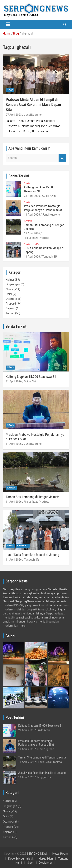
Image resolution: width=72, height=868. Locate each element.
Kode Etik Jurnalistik (21, 859)
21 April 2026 (32, 196)
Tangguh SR (50, 257)
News (10, 90)
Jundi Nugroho (33, 115)
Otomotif (12, 299)
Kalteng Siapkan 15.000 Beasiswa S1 (39, 189)
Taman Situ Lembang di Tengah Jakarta (33, 497)
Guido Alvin (49, 196)
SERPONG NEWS (37, 854)
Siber (30, 863)
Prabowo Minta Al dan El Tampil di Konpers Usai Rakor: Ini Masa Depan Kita (33, 105)
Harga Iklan (46, 859)
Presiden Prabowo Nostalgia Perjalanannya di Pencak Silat (43, 208)
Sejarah (10, 308)
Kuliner (10, 280)
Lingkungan (13, 284)
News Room (60, 854)
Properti (37, 244)
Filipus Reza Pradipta (37, 238)
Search (62, 158)
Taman (28, 221)
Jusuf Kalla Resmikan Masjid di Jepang (32, 555)
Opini (9, 294)
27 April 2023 (14, 115)
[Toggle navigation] (8, 24)
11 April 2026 (32, 215)
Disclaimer (46, 863)
